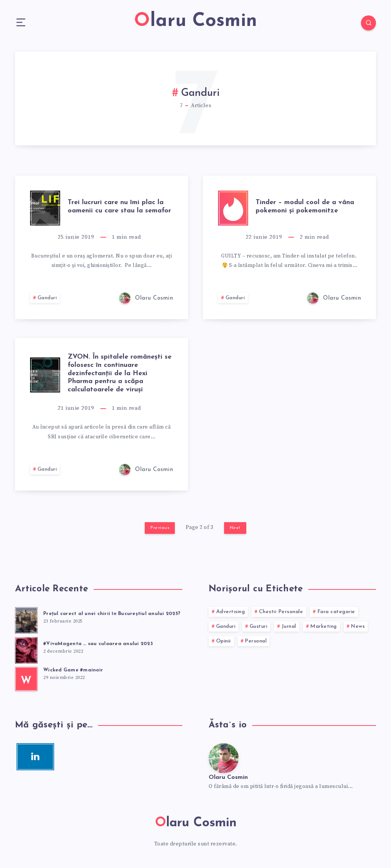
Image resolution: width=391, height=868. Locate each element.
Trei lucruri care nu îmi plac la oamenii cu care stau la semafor (119, 207)
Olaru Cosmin (228, 777)
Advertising (231, 612)
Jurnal (289, 626)
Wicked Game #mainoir (73, 670)
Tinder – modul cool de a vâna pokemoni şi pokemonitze (305, 207)
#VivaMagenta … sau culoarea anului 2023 (98, 644)
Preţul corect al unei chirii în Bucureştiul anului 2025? (112, 614)
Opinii (224, 641)
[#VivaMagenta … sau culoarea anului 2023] (26, 649)
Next (235, 528)
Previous (160, 528)
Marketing (324, 626)
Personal (256, 641)
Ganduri (47, 298)
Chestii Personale (281, 612)
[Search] (368, 23)
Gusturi (259, 626)
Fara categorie (336, 612)
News (358, 626)
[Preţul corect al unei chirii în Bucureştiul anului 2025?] (26, 619)
